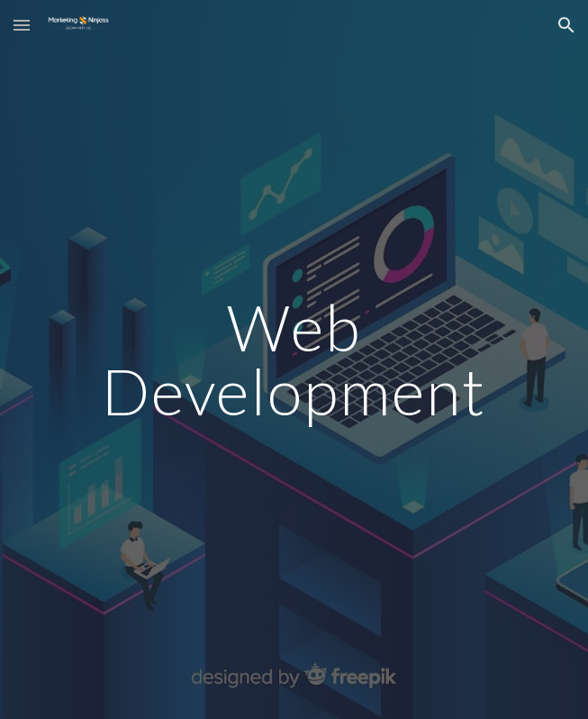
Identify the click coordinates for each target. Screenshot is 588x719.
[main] (294, 359)
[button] (22, 25)
